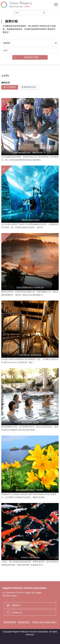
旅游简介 (16, 605)
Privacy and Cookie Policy (44, 622)
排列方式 (6, 83)
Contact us (17, 612)
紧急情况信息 (10, 622)
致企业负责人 (24, 622)
